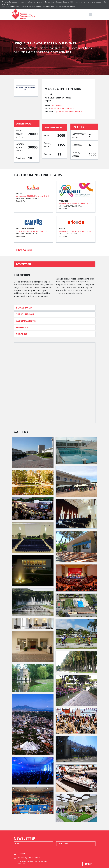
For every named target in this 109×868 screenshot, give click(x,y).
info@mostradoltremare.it (62, 108)
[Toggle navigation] (90, 14)
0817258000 (56, 106)
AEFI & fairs (22, 853)
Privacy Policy (22, 863)
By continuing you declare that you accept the (32, 862)
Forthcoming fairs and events (29, 857)
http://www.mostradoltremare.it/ (68, 111)
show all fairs (24, 250)
